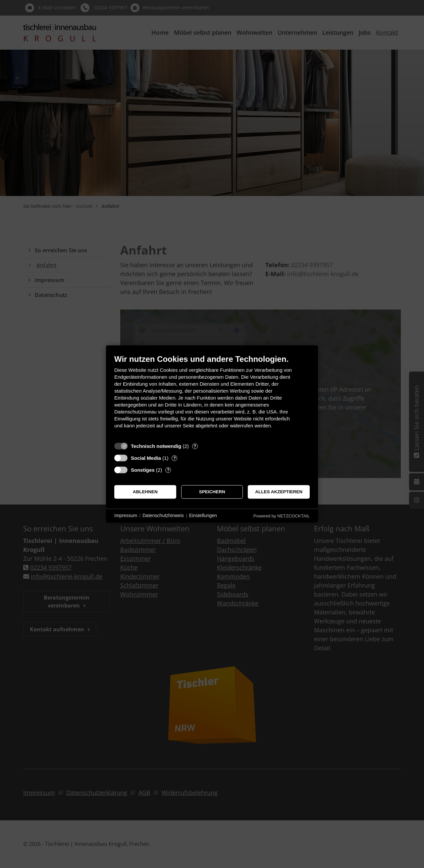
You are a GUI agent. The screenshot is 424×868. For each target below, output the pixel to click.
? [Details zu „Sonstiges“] (168, 470)
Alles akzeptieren (279, 492)
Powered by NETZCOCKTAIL (282, 516)
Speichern (212, 492)
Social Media (146, 458)
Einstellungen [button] (203, 515)
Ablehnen (145, 492)
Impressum (126, 515)
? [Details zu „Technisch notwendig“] (195, 446)
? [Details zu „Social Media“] (175, 458)
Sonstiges (143, 470)
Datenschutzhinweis (163, 515)
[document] (212, 396)
